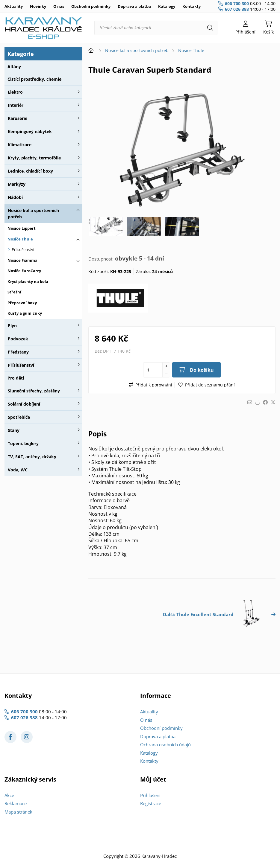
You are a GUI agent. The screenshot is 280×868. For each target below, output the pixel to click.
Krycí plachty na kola (28, 281)
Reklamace (16, 803)
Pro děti (16, 378)
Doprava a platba (134, 6)
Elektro (15, 92)
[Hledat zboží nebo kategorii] (156, 28)
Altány (14, 67)
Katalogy (167, 6)
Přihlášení (150, 795)
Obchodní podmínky (91, 6)
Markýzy (17, 184)
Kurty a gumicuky (25, 313)
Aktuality (14, 6)
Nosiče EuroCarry (24, 271)
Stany (14, 430)
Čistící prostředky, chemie (34, 79)
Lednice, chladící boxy (30, 171)
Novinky (38, 6)
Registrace (151, 803)
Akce (9, 795)
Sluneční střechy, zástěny (34, 391)
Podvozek (18, 339)
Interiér (16, 105)
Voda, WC (18, 470)
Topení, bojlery (23, 443)
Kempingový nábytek (30, 131)
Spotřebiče (19, 417)
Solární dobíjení (24, 404)
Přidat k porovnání (154, 385)
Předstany (18, 352)
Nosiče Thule (20, 239)
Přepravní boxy (22, 303)
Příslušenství (21, 365)
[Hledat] (210, 28)
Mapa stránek (18, 812)
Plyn (12, 326)
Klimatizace (20, 145)
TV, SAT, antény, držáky (32, 457)
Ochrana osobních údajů (165, 744)
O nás (59, 6)
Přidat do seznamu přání (210, 385)
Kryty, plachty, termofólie (34, 158)
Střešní (14, 292)
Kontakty (192, 6)
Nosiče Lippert (22, 228)
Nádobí (15, 197)
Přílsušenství (23, 249)
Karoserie (18, 118)
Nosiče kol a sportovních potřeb (33, 214)
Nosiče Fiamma (22, 260)
